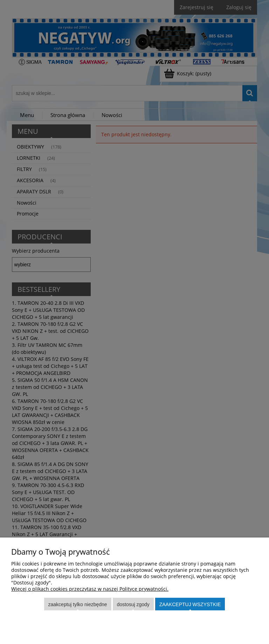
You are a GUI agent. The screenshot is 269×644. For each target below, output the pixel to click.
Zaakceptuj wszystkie (190, 604)
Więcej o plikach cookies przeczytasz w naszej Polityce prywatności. (90, 589)
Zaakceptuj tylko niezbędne (78, 604)
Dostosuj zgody (133, 604)
